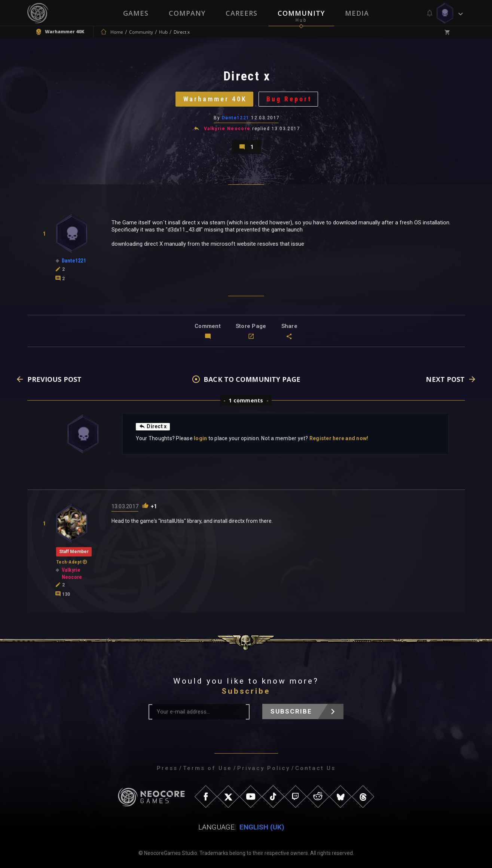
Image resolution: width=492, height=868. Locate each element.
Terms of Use (207, 768)
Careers (242, 13)
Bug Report (289, 99)
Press (167, 768)
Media (357, 13)
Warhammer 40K (215, 99)
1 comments (246, 400)
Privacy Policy (264, 768)
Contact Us (315, 768)
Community (301, 13)
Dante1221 (236, 118)
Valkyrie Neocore (227, 129)
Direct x (153, 426)
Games (136, 13)
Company (187, 13)
